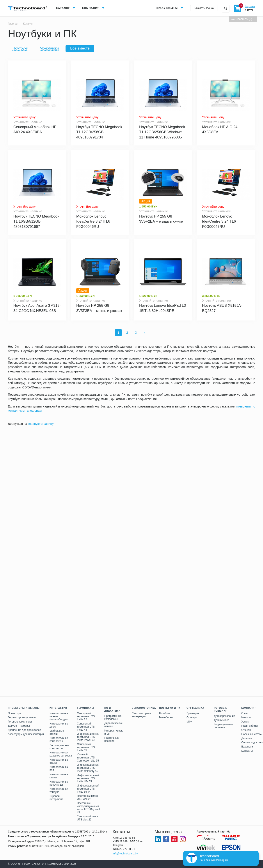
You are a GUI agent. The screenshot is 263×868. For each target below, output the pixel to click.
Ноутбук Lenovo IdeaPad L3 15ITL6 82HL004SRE (163, 308)
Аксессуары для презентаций (26, 734)
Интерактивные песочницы (59, 783)
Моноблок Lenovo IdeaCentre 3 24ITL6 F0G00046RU (93, 221)
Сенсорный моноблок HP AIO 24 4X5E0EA (35, 130)
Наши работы (250, 726)
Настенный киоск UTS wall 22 (87, 797)
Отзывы (246, 730)
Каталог (63, 8)
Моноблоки (49, 48)
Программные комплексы (113, 717)
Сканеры (192, 717)
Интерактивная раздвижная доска (61, 754)
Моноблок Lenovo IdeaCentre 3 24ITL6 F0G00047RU (219, 221)
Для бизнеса (222, 720)
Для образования (225, 716)
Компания (91, 8)
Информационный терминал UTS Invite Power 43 (88, 737)
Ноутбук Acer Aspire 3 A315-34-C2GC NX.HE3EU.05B (37, 308)
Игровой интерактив (56, 798)
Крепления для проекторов (24, 730)
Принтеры (193, 713)
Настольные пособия (112, 739)
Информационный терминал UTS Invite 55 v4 (88, 789)
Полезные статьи (252, 734)
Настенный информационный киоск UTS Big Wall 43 (88, 808)
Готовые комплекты (20, 722)
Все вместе (80, 48)
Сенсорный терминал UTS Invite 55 (86, 747)
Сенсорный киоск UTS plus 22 (88, 818)
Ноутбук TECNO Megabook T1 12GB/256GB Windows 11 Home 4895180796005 (162, 132)
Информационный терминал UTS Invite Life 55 (88, 778)
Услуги (245, 722)
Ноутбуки (20, 48)
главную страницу (41, 424)
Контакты (247, 751)
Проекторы (15, 713)
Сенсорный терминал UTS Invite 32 (86, 716)
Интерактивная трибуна (59, 790)
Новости (246, 717)
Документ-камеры (19, 726)
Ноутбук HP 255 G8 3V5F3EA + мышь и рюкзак (99, 308)
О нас (245, 713)
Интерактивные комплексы (59, 740)
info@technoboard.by (125, 854)
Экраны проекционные (22, 717)
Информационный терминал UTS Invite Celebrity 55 (88, 768)
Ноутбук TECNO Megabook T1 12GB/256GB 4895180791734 (99, 132)
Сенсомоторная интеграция (141, 715)
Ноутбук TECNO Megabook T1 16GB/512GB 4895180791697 (36, 221)
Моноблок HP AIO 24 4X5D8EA (220, 130)
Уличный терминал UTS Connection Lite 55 (88, 758)
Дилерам (247, 738)
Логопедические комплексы (59, 747)
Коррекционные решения (224, 726)
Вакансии (247, 747)
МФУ (189, 722)
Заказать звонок (204, 8)
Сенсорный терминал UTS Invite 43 (86, 727)
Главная (13, 24)
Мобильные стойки (57, 732)
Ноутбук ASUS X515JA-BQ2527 (222, 308)
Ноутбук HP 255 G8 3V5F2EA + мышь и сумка (161, 219)
